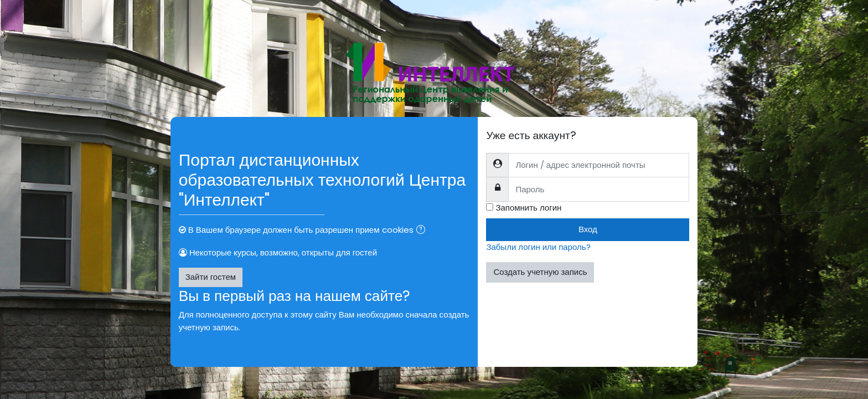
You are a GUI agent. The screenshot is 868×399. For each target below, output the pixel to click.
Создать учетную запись (540, 272)
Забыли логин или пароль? (538, 247)
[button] (423, 231)
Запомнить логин (528, 208)
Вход (588, 229)
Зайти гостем (211, 277)
